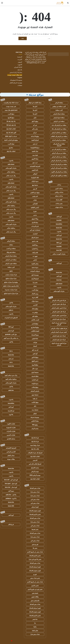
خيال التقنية (35, 151)
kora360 (59, 220)
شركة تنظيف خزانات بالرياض (59, 328)
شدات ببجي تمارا (35, 492)
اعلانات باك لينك (11, 151)
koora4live (59, 224)
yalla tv (11, 310)
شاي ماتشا (35, 631)
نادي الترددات (35, 226)
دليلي (35, 118)
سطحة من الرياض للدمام (59, 140)
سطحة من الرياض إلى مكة (59, 129)
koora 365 (11, 506)
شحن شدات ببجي (35, 578)
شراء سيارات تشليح (11, 278)
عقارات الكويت (11, 424)
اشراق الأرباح (35, 279)
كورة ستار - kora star (11, 487)
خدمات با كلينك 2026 (11, 136)
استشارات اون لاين (35, 230)
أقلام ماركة (59, 200)
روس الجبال (35, 294)
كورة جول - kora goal (11, 483)
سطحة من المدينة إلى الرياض (59, 168)
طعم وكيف (35, 252)
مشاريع (11, 148)
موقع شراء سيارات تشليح (11, 282)
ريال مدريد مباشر (11, 176)
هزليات (35, 342)
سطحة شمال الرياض (59, 114)
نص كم (35, 125)
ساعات (59, 185)
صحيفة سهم (35, 395)
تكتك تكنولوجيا (35, 178)
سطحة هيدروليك (11, 252)
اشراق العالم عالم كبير (35, 464)
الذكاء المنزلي (18, 67)
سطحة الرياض (59, 103)
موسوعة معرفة (35, 417)
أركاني (35, 260)
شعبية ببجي (35, 593)
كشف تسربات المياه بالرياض (59, 332)
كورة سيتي (11, 331)
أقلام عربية (35, 297)
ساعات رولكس (59, 192)
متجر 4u (35, 548)
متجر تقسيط (35, 529)
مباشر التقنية (35, 264)
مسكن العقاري (11, 439)
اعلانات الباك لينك (35, 457)
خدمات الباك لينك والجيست (11, 103)
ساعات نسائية (59, 196)
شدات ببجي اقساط (35, 488)
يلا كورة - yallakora (11, 498)
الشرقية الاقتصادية (35, 166)
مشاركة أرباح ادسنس (16, 72)
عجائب (35, 200)
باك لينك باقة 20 (11, 121)
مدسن (35, 215)
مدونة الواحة (35, 384)
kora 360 (59, 250)
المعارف (35, 234)
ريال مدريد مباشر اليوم (11, 375)
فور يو (35, 574)
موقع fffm (35, 425)
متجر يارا (35, 282)
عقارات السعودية (11, 428)
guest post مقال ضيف (11, 110)
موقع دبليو (35, 316)
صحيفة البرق (35, 372)
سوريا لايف (11, 491)
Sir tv (11, 351)
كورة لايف (59, 217)
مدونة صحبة (35, 267)
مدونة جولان (35, 301)
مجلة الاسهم (35, 159)
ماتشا (35, 627)
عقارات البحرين (11, 435)
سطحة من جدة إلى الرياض (59, 157)
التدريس (35, 460)
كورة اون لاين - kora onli (11, 480)
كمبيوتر (20, 62)
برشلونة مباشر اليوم (11, 379)
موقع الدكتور (35, 357)
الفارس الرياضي (11, 452)
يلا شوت (59, 232)
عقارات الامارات (11, 431)
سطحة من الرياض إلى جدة (59, 125)
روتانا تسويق (35, 219)
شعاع (35, 286)
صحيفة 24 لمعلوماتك (16, 80)
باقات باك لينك (35, 449)
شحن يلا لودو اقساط (35, 514)
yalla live (11, 390)
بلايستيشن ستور (35, 601)
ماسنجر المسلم (35, 391)
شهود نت (35, 256)
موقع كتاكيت (35, 402)
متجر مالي (35, 129)
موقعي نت (35, 312)
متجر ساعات (59, 204)
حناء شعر (35, 619)
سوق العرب (11, 114)
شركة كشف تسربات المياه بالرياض (59, 324)
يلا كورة (11, 415)
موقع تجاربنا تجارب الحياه (11, 140)
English (20, 78)
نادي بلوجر (35, 196)
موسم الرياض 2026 (35, 475)
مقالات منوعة (11, 459)
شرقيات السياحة (35, 271)
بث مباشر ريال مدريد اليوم (11, 338)
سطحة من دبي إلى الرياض (59, 153)
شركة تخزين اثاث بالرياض (59, 300)
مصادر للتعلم (11, 456)
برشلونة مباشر (11, 172)
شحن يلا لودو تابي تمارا (35, 559)
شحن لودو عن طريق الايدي (35, 589)
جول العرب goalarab (11, 334)
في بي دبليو (35, 350)
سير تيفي (11, 359)
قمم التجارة (35, 380)
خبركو (35, 133)
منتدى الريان (35, 429)
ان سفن (35, 144)
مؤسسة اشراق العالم (16, 83)
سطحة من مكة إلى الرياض (59, 133)
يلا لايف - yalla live (11, 495)
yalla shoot (59, 284)
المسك (35, 346)
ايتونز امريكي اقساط (35, 567)
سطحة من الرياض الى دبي (59, 149)
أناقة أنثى (35, 204)
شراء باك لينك (35, 438)
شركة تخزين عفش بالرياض (59, 308)
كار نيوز (35, 189)
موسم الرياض (35, 471)
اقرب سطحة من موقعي (59, 106)
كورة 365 (11, 327)
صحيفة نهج (35, 185)
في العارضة (11, 411)
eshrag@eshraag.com (33, 63)
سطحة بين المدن (11, 249)
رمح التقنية (35, 245)
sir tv (11, 362)
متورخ (35, 211)
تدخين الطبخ (35, 361)
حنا (35, 623)
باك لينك (20, 70)
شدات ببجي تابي (35, 499)
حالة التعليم (35, 339)
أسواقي (35, 174)
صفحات (20, 85)
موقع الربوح (35, 365)
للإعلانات (9, 641)
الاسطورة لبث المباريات (11, 318)
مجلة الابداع (35, 223)
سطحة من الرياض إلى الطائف (59, 136)
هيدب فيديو (35, 241)
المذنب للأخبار (35, 320)
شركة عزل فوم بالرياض (59, 319)
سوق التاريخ (11, 118)
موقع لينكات (35, 387)
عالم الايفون (35, 170)
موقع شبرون (35, 376)
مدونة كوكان (35, 181)
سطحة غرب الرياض (59, 121)
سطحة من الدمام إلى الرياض (59, 161)
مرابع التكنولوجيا (35, 148)
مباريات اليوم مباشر (59, 291)
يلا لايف (11, 303)
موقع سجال (35, 309)
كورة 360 (59, 243)
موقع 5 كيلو (35, 121)
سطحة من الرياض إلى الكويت (59, 172)
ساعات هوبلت (59, 207)
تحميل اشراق (35, 238)
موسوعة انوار (35, 275)
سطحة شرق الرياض (59, 118)
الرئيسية (20, 57)
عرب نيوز (35, 163)
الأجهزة (20, 65)
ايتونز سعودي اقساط (35, 511)
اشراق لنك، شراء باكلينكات (35, 453)
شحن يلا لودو (35, 586)
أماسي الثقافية (35, 208)
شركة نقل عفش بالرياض (59, 304)
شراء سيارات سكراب (11, 275)
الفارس (35, 305)
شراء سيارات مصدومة (11, 290)
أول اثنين (35, 354)
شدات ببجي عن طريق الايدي (35, 552)
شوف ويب (35, 155)
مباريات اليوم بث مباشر (59, 254)
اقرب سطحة (59, 110)
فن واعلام (11, 524)
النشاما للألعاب (35, 331)
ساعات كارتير (59, 189)
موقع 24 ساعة (35, 136)
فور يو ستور (35, 544)
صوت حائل (35, 369)
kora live (59, 280)
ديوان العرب (35, 290)
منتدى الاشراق (35, 468)
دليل (35, 406)
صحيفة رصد (35, 410)
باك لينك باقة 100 (11, 125)
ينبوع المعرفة (35, 335)
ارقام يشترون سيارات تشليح (11, 286)
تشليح (11, 271)
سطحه (11, 245)
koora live (59, 228)
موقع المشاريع (35, 327)
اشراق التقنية (35, 140)
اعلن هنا (35, 106)
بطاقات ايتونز (35, 597)
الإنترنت (20, 59)
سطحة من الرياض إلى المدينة (59, 164)
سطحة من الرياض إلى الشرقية (59, 145)
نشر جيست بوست (11, 106)
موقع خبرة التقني (35, 193)
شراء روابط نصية (35, 445)
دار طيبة (35, 399)
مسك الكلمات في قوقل (35, 103)
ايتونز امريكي (35, 507)
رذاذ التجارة (35, 249)
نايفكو (35, 414)
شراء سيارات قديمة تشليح (11, 293)
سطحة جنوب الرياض (11, 263)
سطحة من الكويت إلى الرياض (59, 176)
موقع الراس (35, 324)
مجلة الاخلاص (35, 421)
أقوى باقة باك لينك (11, 133)
